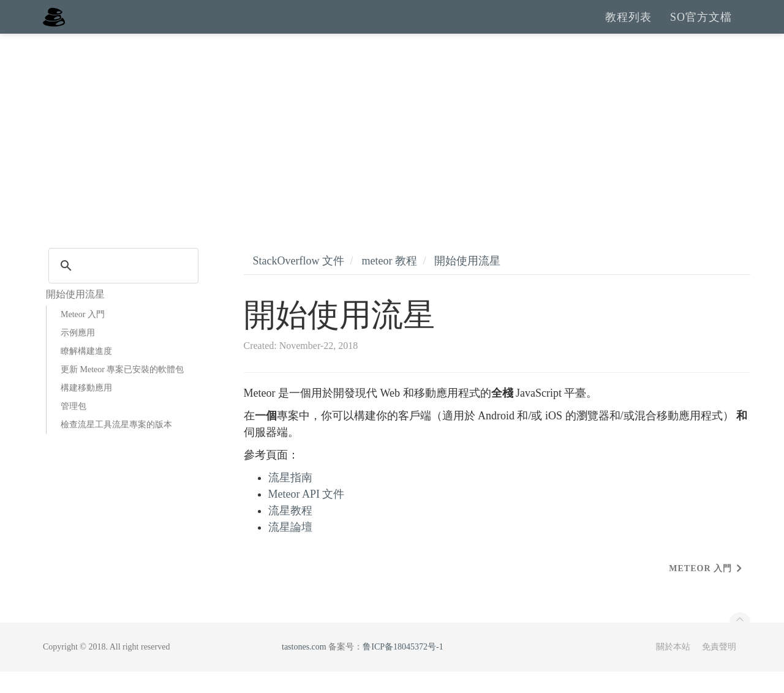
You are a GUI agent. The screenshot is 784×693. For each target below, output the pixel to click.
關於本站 (673, 668)
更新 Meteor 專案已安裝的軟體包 (122, 391)
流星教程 (290, 532)
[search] (122, 287)
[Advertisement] (392, 147)
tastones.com (304, 668)
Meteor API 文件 (307, 515)
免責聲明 (719, 668)
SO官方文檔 (701, 28)
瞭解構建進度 (86, 373)
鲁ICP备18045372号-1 (403, 668)
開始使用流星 (467, 282)
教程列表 (628, 28)
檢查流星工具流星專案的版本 (116, 446)
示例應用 (78, 354)
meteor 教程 (389, 282)
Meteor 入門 (83, 336)
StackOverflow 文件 (299, 282)
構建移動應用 (86, 409)
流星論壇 (290, 549)
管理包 (73, 428)
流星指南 (290, 499)
